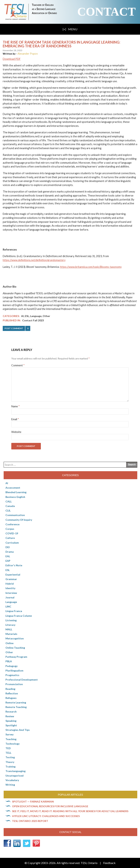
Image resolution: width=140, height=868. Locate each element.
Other (46, 316)
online (9, 643)
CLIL (8, 510)
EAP (8, 561)
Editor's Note (14, 565)
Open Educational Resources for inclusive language (50, 806)
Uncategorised (14, 776)
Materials (11, 634)
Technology (12, 744)
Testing (10, 757)
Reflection (12, 693)
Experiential (13, 575)
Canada (10, 506)
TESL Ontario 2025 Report (30, 821)
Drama (10, 552)
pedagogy (11, 666)
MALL (9, 629)
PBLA (9, 661)
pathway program (16, 657)
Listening (11, 620)
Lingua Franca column (19, 616)
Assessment (13, 488)
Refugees (11, 698)
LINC (8, 606)
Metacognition (15, 638)
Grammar (11, 579)
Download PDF (12, 59)
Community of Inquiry (19, 520)
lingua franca (14, 611)
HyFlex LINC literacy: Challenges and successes (46, 816)
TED (8, 748)
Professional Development (22, 680)
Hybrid (10, 584)
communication (15, 515)
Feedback (109, 863)
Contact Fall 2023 (33, 320)
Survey (9, 734)
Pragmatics (12, 675)
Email (15, 419)
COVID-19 (12, 533)
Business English (15, 497)
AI (22, 316)
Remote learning (16, 702)
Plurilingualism (14, 671)
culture (10, 538)
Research (11, 712)
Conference (12, 524)
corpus (10, 529)
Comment (18, 365)
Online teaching (15, 648)
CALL (9, 501)
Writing (10, 785)
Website (16, 432)
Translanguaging (15, 771)
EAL (8, 556)
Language (36, 316)
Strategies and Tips (18, 730)
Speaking (11, 721)
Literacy (10, 625)
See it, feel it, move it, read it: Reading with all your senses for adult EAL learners (70, 811)
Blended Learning (16, 492)
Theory (10, 762)
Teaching (11, 739)
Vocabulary (12, 780)
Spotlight (11, 725)
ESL (27, 316)
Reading (10, 689)
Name (15, 406)
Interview (11, 593)
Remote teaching (16, 707)
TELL (8, 753)
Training (10, 766)
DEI (8, 547)
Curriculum (12, 543)
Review (10, 716)
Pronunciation (14, 684)
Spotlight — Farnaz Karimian (33, 802)
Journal (10, 597)
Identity (10, 588)
